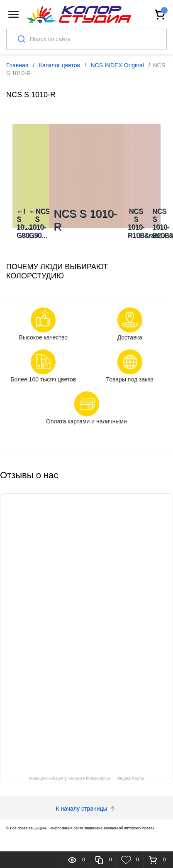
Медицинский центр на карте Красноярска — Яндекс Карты (86, 778)
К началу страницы (87, 809)
